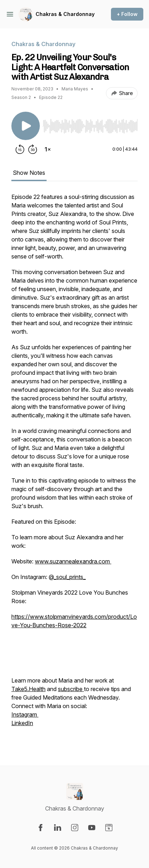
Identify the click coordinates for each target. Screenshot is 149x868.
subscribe (71, 689)
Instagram (25, 714)
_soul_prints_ (70, 577)
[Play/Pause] (26, 126)
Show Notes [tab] (29, 173)
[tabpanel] (74, 468)
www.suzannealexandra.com (73, 561)
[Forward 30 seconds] (33, 149)
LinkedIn (22, 723)
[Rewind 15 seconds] (20, 149)
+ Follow (127, 14)
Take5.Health (28, 689)
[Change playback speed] (48, 149)
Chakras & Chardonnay (65, 14)
